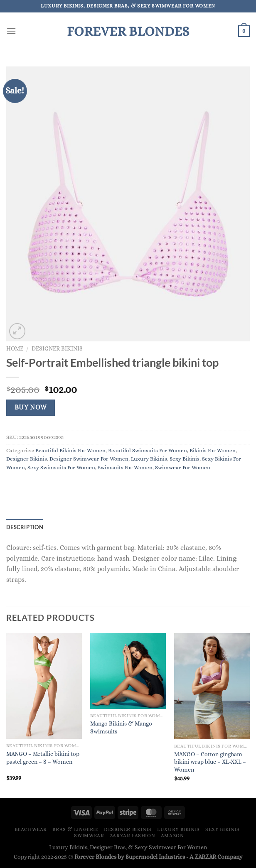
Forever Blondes (128, 31)
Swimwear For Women (183, 467)
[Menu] (11, 31)
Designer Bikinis (57, 349)
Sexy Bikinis (185, 459)
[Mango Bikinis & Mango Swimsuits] (128, 671)
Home (15, 349)
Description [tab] (25, 527)
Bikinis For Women (213, 450)
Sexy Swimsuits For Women (61, 467)
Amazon (172, 836)
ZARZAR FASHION (133, 836)
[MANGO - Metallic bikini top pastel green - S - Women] (44, 686)
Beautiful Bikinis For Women (70, 450)
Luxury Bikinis (149, 459)
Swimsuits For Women (125, 467)
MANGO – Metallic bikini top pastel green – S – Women (43, 758)
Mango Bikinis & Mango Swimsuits (121, 727)
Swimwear (89, 836)
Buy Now (31, 407)
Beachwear (31, 829)
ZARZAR (205, 857)
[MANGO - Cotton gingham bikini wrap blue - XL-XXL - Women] (212, 686)
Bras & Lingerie (75, 829)
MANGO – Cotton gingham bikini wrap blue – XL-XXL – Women (210, 762)
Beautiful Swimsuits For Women (148, 450)
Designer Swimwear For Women (89, 459)
